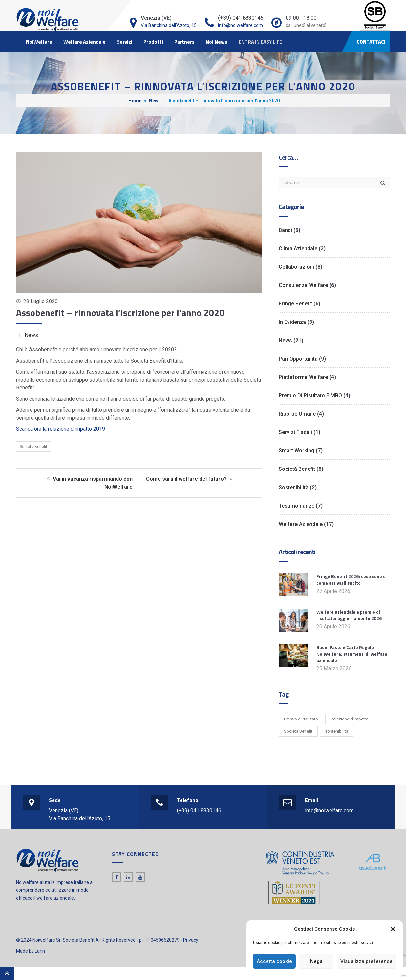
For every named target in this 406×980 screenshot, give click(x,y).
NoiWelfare (39, 42)
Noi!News (217, 42)
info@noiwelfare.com (240, 25)
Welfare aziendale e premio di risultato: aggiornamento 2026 (349, 615)
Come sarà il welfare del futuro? (190, 479)
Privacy (191, 940)
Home (135, 101)
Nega (316, 961)
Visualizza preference (366, 961)
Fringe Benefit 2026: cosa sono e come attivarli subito (351, 580)
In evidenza (292, 322)
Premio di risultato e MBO (310, 396)
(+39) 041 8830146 (199, 811)
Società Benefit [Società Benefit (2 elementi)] (298, 731)
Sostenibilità (294, 487)
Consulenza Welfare (303, 285)
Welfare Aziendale (85, 42)
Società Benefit (33, 447)
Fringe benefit (295, 304)
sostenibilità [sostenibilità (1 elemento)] (337, 731)
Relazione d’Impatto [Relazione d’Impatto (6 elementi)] (350, 719)
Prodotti (153, 42)
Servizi (125, 42)
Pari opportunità (298, 359)
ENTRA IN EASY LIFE (260, 42)
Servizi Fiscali (295, 432)
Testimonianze (297, 506)
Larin (40, 951)
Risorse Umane (297, 414)
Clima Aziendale (298, 249)
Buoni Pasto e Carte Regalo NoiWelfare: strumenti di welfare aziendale (352, 654)
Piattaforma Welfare (303, 377)
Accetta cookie (274, 961)
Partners (184, 42)
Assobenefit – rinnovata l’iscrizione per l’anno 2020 (120, 313)
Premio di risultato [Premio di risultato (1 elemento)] (301, 719)
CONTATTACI (371, 42)
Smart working (297, 451)
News (155, 101)
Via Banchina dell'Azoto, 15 (169, 25)
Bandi (285, 230)
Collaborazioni (296, 267)
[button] (393, 929)
